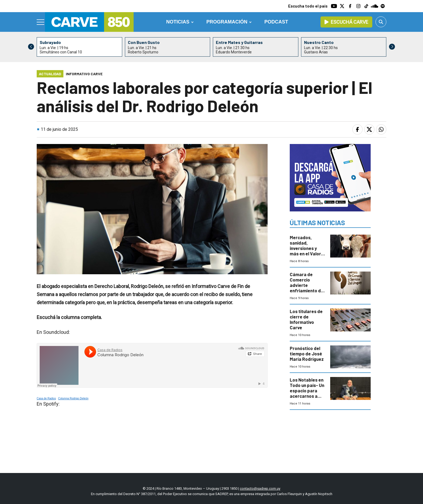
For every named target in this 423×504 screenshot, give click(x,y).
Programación (227, 22)
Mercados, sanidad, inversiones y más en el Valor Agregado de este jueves (305, 251)
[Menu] (41, 22)
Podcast (276, 22)
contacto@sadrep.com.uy (260, 488)
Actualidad (50, 74)
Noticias (178, 22)
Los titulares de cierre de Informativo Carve (306, 319)
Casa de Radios (46, 398)
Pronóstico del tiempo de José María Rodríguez (307, 354)
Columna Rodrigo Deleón (73, 398)
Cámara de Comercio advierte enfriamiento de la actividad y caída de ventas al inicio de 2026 (307, 290)
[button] (392, 47)
